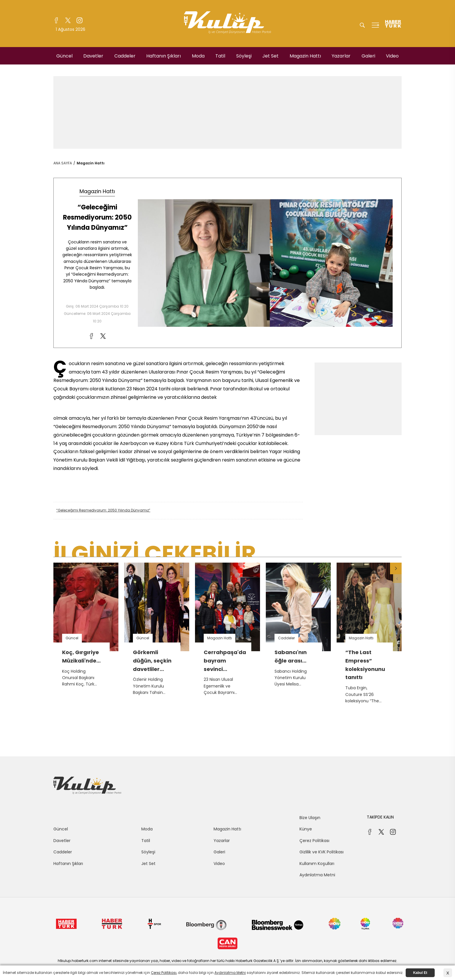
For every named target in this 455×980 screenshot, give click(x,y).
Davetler (93, 56)
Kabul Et (420, 973)
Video (392, 56)
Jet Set (270, 56)
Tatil (220, 56)
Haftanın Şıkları (164, 56)
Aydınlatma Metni (317, 875)
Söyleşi (244, 56)
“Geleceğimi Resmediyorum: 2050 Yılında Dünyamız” (103, 510)
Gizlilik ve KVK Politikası (322, 852)
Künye (306, 829)
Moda (198, 56)
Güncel (64, 56)
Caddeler (125, 56)
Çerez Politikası (314, 841)
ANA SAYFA (63, 163)
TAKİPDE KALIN (380, 817)
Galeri (368, 56)
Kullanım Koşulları (317, 864)
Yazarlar (341, 56)
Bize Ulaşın (310, 818)
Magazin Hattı (305, 56)
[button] (396, 568)
